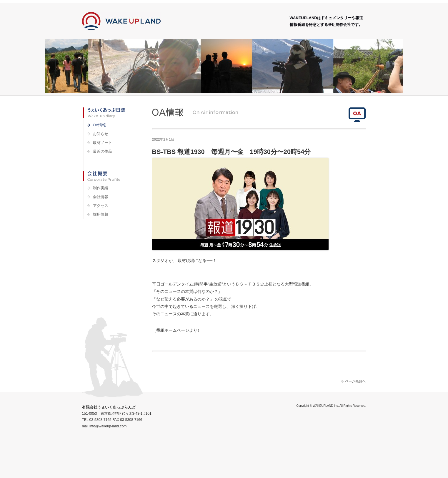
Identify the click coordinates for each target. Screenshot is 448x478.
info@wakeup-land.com (108, 426)
